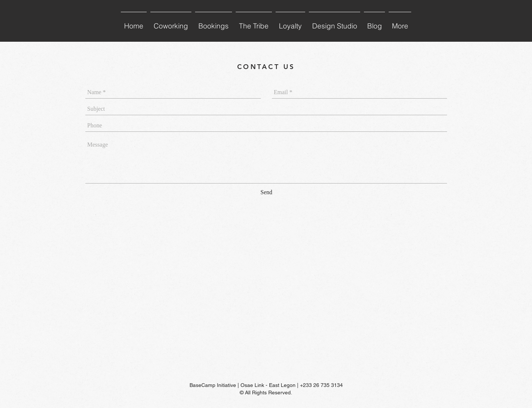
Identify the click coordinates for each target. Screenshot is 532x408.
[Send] (266, 192)
